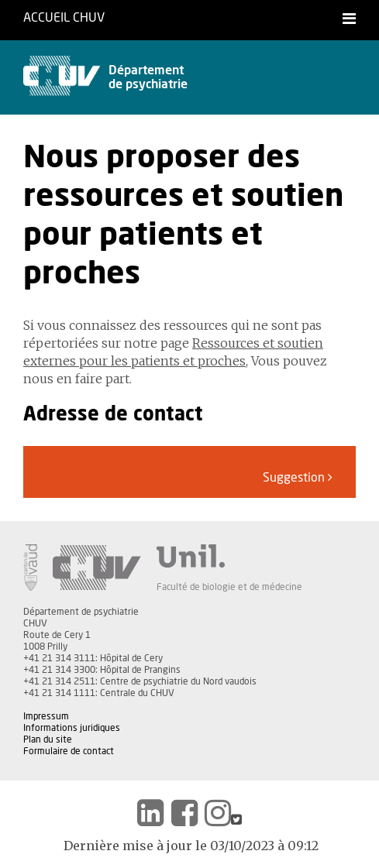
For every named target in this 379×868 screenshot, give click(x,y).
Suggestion (298, 477)
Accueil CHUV (64, 18)
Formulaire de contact (69, 751)
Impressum (46, 716)
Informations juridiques (72, 728)
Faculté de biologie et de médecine (229, 587)
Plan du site (48, 739)
